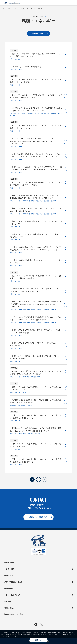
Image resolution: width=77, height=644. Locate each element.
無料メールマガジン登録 (14, 614)
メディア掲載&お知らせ (13, 582)
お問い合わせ (9, 608)
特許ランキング (38, 17)
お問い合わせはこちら (38, 517)
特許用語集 (8, 588)
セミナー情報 (9, 569)
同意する (38, 640)
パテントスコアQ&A (12, 595)
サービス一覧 (38, 563)
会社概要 (8, 601)
